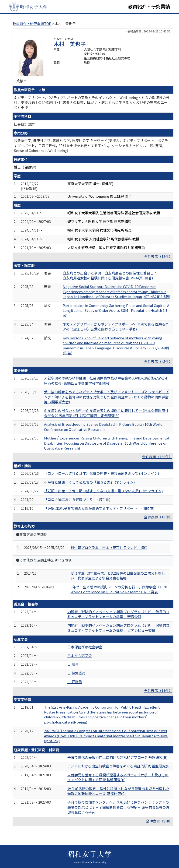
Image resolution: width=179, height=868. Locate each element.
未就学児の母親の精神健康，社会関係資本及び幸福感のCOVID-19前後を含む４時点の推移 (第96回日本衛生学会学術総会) (106, 380)
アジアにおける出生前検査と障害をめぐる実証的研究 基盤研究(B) (119, 766)
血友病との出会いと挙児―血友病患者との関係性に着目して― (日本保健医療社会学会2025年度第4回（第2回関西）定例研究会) (106, 413)
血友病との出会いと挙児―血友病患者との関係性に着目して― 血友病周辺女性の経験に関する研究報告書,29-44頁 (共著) (112, 275)
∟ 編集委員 (76, 673)
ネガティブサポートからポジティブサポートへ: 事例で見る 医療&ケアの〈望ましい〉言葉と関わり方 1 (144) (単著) (115, 327)
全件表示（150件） (157, 457)
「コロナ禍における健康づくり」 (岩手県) (77, 499)
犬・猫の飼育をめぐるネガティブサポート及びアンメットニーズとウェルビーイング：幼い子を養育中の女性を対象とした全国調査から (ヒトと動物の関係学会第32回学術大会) (107, 397)
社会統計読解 (24, 124)
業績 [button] (20, 81)
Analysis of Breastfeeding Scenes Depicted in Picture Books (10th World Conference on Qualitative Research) (103, 427)
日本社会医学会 (80, 655)
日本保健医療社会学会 (85, 647)
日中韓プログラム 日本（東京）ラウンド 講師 (109, 547)
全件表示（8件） (159, 821)
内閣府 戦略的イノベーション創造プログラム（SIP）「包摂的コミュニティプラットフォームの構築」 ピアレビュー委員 (118, 628)
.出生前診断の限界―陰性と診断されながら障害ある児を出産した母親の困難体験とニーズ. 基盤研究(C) (118, 791)
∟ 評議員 (75, 682)
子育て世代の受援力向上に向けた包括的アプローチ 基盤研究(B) (117, 757)
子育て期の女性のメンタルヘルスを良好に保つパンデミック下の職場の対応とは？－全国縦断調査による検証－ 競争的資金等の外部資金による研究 (118, 807)
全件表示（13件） (158, 256)
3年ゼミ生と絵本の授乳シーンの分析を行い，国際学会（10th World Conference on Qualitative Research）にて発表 (119, 589)
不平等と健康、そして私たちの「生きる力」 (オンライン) (89, 482)
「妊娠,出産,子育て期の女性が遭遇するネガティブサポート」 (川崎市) (99, 508)
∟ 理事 (73, 664)
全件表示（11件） (158, 691)
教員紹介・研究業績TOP (32, 23)
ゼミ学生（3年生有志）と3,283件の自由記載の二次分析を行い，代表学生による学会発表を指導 (118, 576)
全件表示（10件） (158, 517)
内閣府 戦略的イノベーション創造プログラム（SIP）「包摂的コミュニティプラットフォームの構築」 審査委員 (118, 614)
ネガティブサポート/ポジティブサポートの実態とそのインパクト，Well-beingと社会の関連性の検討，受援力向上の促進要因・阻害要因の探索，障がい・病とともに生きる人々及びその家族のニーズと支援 (92, 102)
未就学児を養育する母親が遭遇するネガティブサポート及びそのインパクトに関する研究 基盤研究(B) (118, 777)
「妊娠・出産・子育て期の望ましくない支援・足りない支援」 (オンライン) (103, 491)
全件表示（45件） (158, 361)
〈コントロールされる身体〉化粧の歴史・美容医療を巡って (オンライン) (102, 473)
